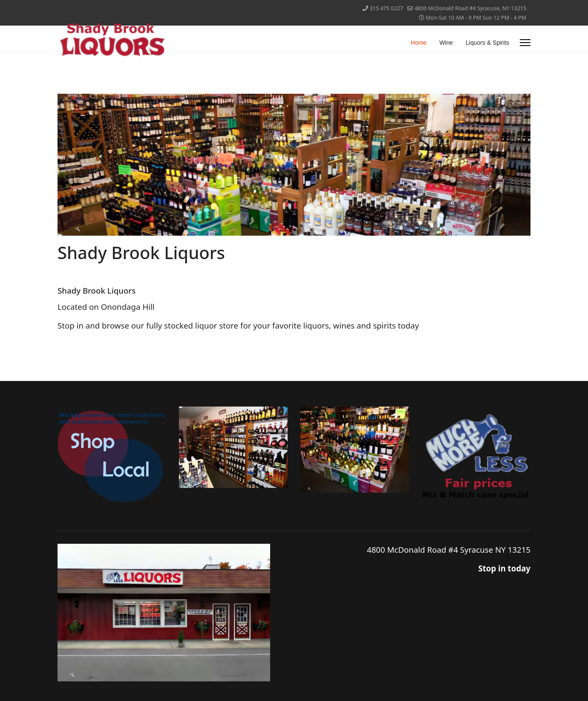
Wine (446, 43)
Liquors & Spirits (487, 43)
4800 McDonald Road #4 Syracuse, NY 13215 (470, 8)
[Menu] (525, 43)
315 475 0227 (387, 8)
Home (419, 43)
